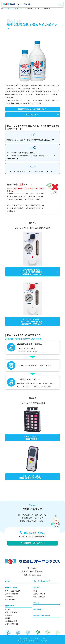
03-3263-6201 (35, 533)
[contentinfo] (32, 599)
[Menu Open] (60, 4)
